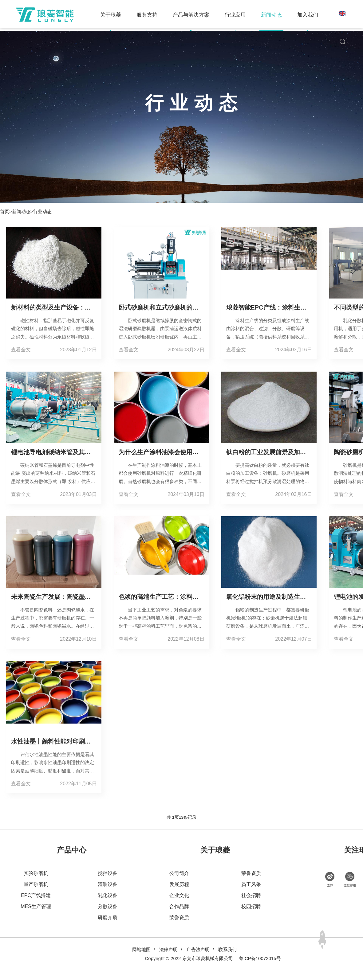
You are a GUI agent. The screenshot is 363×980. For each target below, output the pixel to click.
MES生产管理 (36, 906)
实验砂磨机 (36, 873)
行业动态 (42, 211)
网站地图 (141, 949)
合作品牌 (179, 906)
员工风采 (251, 884)
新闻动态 (277, 15)
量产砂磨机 (36, 884)
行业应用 (241, 15)
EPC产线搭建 (36, 895)
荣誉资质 (179, 918)
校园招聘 (251, 906)
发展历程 (179, 884)
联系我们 (227, 949)
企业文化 (179, 895)
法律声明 (168, 949)
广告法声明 (198, 949)
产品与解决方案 (197, 15)
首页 (5, 211)
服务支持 (152, 15)
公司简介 (179, 873)
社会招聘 (251, 895)
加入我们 (313, 15)
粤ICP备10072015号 (260, 958)
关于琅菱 (116, 15)
